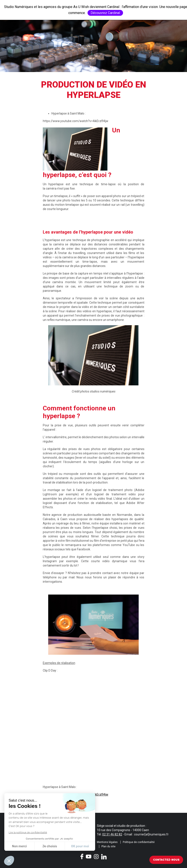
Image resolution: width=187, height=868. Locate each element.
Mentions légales (107, 842)
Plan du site (108, 846)
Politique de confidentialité (139, 842)
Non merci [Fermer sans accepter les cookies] (19, 846)
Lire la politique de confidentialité (28, 832)
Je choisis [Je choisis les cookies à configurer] (50, 846)
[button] (9, 861)
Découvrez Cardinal (105, 13)
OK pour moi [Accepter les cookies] (80, 846)
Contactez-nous (166, 860)
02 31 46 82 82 (112, 834)
